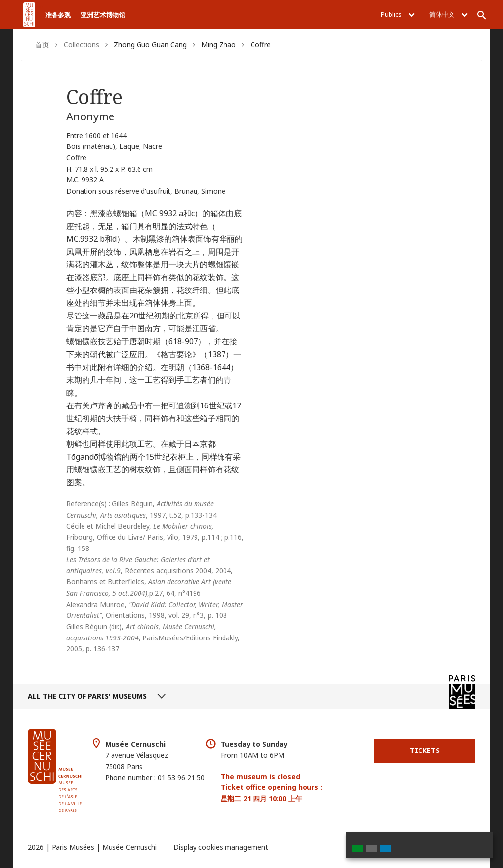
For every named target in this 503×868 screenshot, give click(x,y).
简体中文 (448, 14)
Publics (398, 14)
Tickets (425, 750)
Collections (82, 44)
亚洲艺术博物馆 (103, 15)
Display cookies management (221, 847)
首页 (42, 44)
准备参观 (58, 15)
